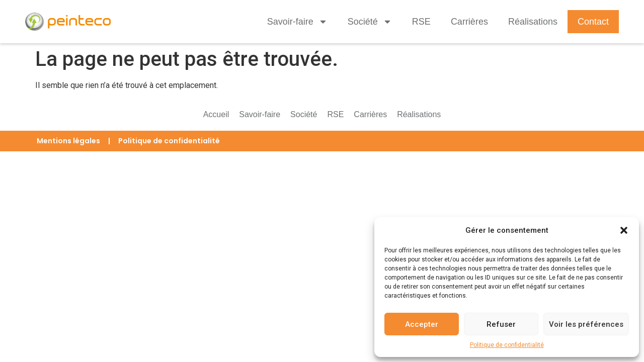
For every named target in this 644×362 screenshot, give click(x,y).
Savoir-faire (297, 22)
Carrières (469, 22)
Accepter (422, 324)
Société (370, 22)
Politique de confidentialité (507, 345)
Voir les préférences (586, 324)
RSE (421, 22)
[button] (624, 230)
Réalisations (533, 22)
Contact (593, 22)
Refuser (501, 324)
